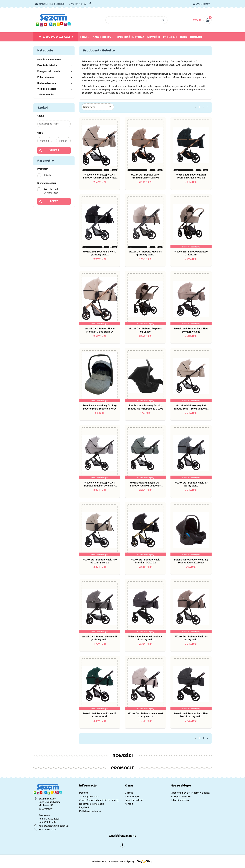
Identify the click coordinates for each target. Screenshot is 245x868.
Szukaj (54, 150)
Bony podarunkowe (181, 797)
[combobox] (98, 107)
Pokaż (54, 201)
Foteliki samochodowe (55, 60)
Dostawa (84, 793)
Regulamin (85, 807)
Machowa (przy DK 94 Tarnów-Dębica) (190, 793)
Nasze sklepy (103, 38)
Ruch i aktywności (55, 83)
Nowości (154, 38)
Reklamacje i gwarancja (92, 804)
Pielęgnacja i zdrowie (55, 71)
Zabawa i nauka (55, 95)
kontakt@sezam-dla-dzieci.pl (50, 4)
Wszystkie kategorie (56, 38)
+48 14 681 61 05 (77, 4)
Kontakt (196, 38)
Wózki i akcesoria (55, 89)
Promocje (170, 38)
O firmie (129, 793)
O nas (85, 38)
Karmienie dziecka (55, 65)
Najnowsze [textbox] (89, 107)
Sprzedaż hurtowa (130, 38)
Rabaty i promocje (180, 800)
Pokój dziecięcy (55, 77)
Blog (184, 38)
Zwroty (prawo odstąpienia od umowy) (99, 800)
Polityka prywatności (90, 811)
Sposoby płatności (89, 797)
